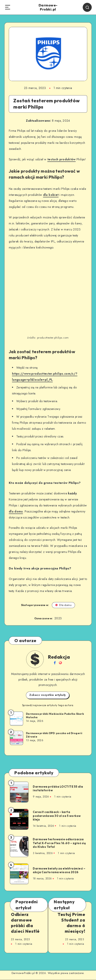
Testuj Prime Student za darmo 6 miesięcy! (71, 923)
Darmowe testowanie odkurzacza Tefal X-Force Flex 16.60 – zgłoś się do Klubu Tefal (59, 843)
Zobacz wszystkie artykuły (48, 695)
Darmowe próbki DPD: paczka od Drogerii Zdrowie (54, 735)
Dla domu (63, 605)
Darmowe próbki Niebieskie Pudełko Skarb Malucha (55, 715)
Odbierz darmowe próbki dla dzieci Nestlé (25, 923)
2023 (58, 618)
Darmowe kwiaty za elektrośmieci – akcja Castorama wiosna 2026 (59, 870)
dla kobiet (51, 195)
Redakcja (59, 657)
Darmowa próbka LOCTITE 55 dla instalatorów (58, 788)
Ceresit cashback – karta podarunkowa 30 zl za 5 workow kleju (57, 816)
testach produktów (61, 159)
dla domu (16, 511)
